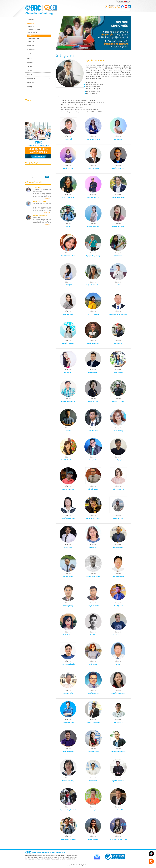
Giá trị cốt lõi (33, 33)
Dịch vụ (30, 58)
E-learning (31, 50)
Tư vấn (30, 54)
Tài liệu (30, 66)
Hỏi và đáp (31, 83)
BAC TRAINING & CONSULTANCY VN (33, 8)
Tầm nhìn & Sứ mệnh (34, 30)
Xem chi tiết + (48, 199)
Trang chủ (31, 19)
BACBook (30, 62)
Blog (38, 93)
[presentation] (38, 171)
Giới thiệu (30, 23)
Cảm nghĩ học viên (34, 39)
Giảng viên (32, 36)
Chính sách (31, 79)
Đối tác (30, 75)
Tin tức (30, 70)
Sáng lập (31, 42)
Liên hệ (30, 87)
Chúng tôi (31, 27)
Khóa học (31, 46)
